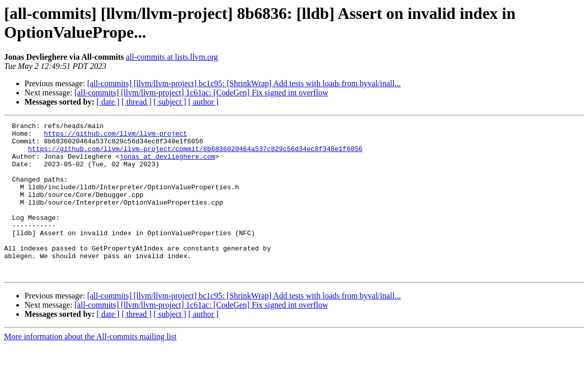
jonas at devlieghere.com (167, 164)
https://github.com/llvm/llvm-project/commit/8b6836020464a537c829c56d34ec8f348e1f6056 (195, 155)
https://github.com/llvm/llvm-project (116, 136)
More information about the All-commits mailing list (90, 367)
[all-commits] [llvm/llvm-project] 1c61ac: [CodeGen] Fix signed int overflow (201, 93)
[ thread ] (137, 102)
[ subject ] (170, 102)
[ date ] (108, 102)
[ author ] (204, 102)
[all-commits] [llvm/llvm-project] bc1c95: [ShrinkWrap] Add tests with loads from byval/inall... (244, 83)
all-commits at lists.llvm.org (172, 57)
